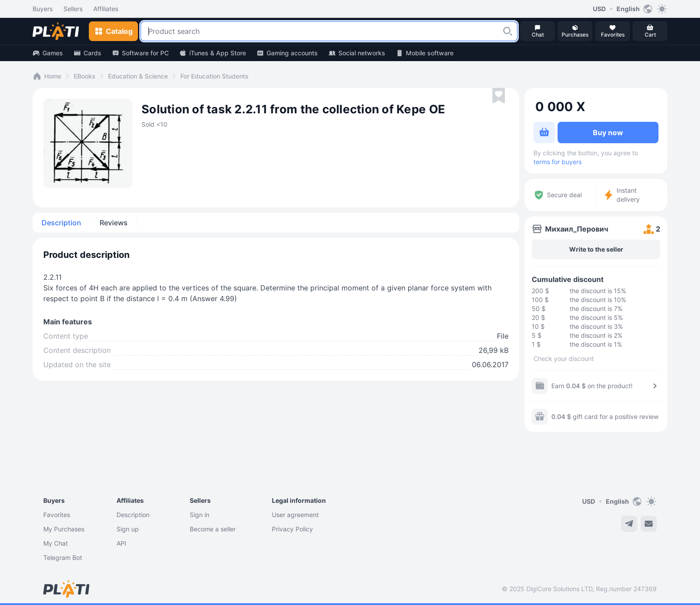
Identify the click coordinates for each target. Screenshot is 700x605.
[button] (508, 31)
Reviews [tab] (114, 223)
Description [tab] (61, 223)
